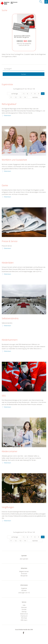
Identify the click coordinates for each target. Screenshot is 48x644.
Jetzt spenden (24, 559)
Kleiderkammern (10, 340)
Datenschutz (24, 614)
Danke (5, 185)
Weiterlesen (8, 115)
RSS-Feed (24, 618)
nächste (35, 97)
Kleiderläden (8, 263)
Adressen (24, 607)
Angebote (24, 588)
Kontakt (24, 609)
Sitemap (24, 612)
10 (43, 94)
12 (16, 97)
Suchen (24, 74)
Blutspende (24, 576)
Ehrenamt (24, 574)
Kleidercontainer (10, 451)
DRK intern (24, 620)
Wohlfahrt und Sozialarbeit (14, 160)
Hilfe (24, 605)
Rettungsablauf (9, 104)
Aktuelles (24, 590)
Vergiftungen (8, 507)
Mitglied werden (24, 571)
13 (20, 97)
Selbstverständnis (10, 318)
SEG (4, 396)
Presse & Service (10, 241)
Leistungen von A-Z (24, 593)
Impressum (24, 616)
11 (11, 97)
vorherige (15, 94)
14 (25, 97)
